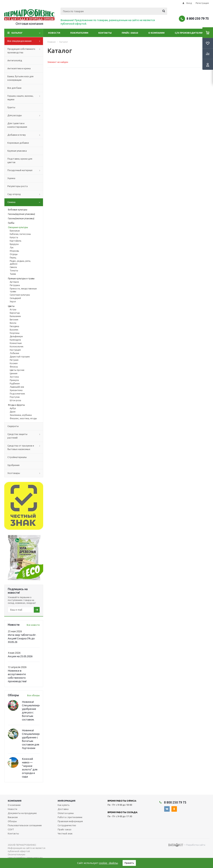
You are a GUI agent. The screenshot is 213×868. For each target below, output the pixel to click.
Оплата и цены (66, 813)
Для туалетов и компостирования (17, 125)
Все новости (33, 625)
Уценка (11, 178)
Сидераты (13, 426)
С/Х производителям (189, 33)
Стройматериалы (17, 457)
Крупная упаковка (17, 151)
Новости (54, 33)
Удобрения (13, 465)
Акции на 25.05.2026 (20, 656)
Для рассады (25, 115)
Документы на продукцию (22, 813)
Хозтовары (25, 473)
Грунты (11, 107)
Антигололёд (15, 60)
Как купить (64, 805)
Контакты (105, 33)
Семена (25, 202)
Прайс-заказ (130, 33)
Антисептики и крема (19, 68)
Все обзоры (33, 695)
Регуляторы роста (18, 186)
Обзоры (12, 821)
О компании (156, 33)
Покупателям (79, 33)
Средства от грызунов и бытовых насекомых (25, 448)
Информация (67, 801)
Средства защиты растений (25, 436)
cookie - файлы (108, 863)
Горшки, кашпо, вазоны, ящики (25, 98)
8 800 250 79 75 (198, 18)
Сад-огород (25, 194)
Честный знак (65, 833)
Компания (15, 801)
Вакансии (13, 817)
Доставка (63, 809)
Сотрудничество (67, 825)
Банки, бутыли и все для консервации (20, 78)
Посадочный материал (25, 170)
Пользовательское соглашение (25, 825)
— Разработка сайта (187, 845)
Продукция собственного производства (25, 51)
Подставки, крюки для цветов (20, 160)
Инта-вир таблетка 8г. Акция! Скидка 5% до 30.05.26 (22, 638)
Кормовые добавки (18, 143)
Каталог (17, 33)
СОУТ (11, 829)
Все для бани (14, 88)
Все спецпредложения (25, 41)
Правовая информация (70, 821)
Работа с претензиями (70, 817)
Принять (129, 863)
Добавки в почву (25, 135)
